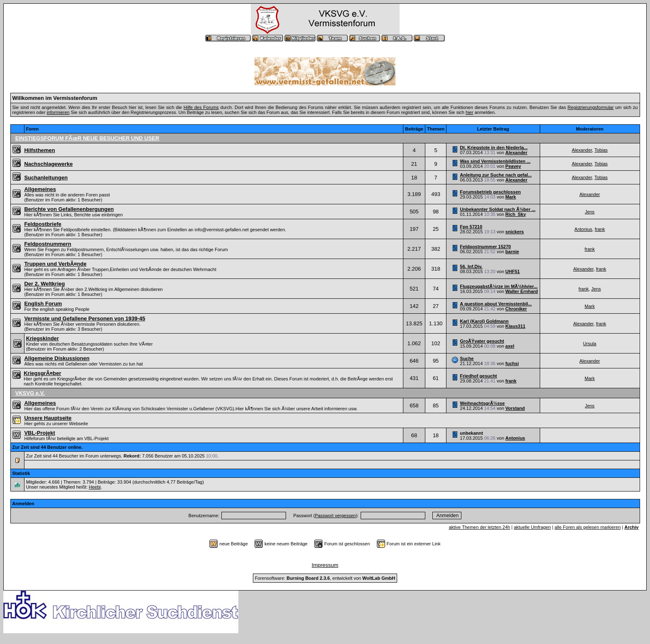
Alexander (516, 153)
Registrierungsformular (591, 107)
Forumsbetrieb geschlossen (491, 192)
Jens (590, 212)
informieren (58, 112)
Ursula (590, 344)
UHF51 (513, 271)
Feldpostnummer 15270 (486, 247)
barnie (512, 252)
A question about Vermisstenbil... (496, 304)
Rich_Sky (516, 214)
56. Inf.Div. (471, 266)
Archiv (631, 527)
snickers (515, 232)
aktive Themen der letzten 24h (480, 527)
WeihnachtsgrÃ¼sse (483, 403)
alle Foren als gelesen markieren (588, 527)
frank (600, 229)
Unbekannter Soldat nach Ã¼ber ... (498, 209)
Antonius (583, 229)
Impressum (325, 565)
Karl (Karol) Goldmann (484, 321)
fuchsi (512, 363)
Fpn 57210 (471, 227)
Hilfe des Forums (201, 107)
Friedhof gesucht (479, 376)
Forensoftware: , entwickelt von (325, 578)
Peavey (513, 166)
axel (510, 346)
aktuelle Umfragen (532, 527)
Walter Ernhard (521, 291)
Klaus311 (515, 326)
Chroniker (516, 309)
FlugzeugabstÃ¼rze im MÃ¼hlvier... (499, 286)
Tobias (601, 150)
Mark (511, 197)
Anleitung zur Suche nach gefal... (496, 175)
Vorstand (515, 408)
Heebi (95, 487)
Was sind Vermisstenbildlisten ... (495, 161)
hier (469, 112)
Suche (467, 358)
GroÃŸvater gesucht (482, 341)
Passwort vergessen (335, 516)
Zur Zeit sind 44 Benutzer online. (48, 447)
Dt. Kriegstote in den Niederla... (494, 148)
